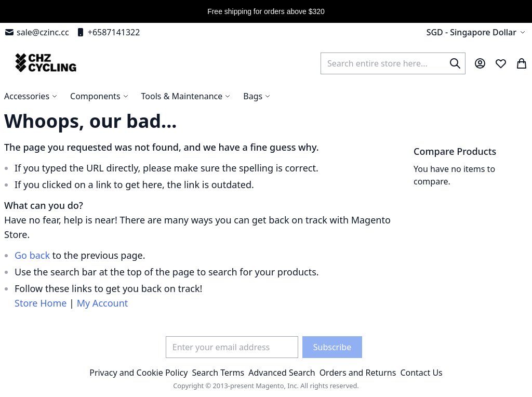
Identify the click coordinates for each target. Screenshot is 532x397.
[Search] (455, 63)
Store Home (41, 303)
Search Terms (218, 373)
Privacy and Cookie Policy (138, 373)
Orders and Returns (358, 373)
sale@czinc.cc (37, 32)
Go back (32, 255)
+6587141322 (108, 32)
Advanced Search (282, 373)
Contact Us (421, 373)
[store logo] (44, 63)
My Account (103, 303)
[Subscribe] (332, 347)
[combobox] (393, 63)
